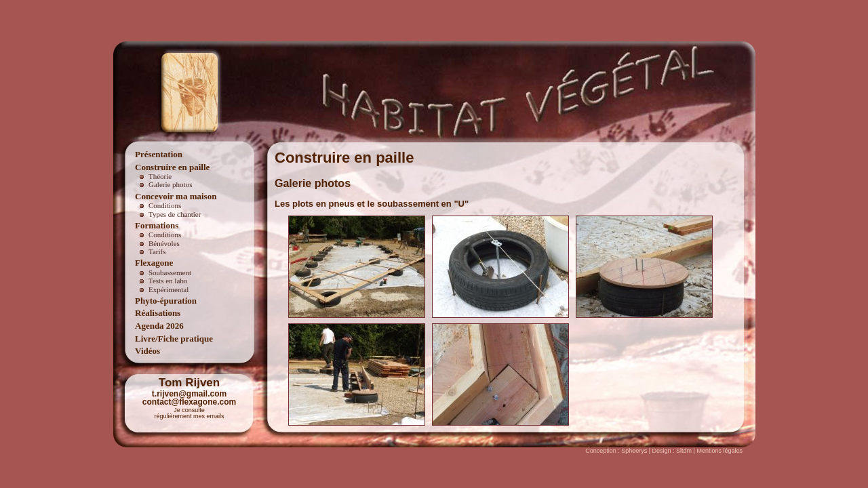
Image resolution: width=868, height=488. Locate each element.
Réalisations (158, 313)
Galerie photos (170, 184)
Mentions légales (719, 451)
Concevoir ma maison (176, 196)
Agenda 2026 (159, 326)
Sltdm (684, 451)
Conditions (165, 205)
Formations (157, 225)
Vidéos (147, 351)
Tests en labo (168, 281)
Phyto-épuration (166, 301)
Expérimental (169, 289)
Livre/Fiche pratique (174, 339)
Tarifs (157, 251)
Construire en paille (172, 167)
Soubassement (170, 272)
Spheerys (634, 451)
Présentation (159, 154)
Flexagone (154, 263)
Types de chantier (175, 214)
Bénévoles (164, 243)
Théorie (160, 176)
